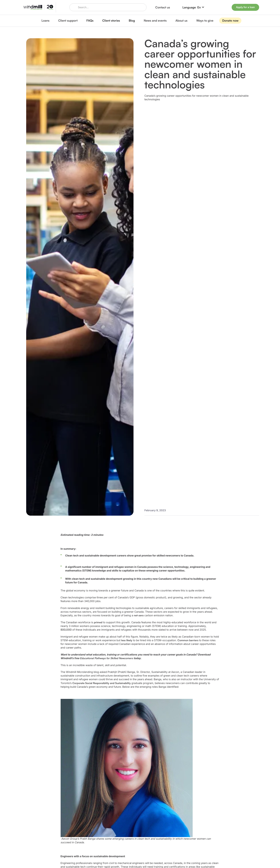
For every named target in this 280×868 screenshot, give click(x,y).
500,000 (66, 630)
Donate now (230, 21)
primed (98, 622)
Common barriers (188, 640)
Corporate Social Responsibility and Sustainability (102, 683)
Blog (132, 21)
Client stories (111, 21)
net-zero (139, 615)
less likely (127, 640)
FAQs (90, 21)
